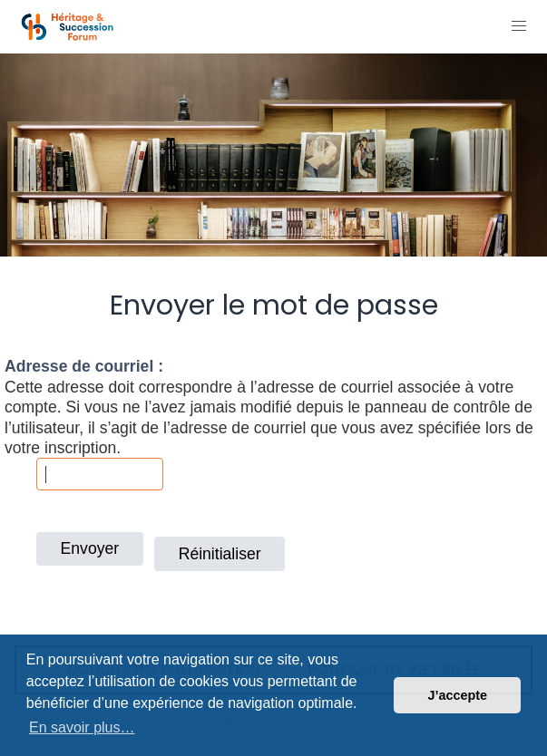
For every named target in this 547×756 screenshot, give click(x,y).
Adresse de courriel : (84, 366)
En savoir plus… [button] (82, 727)
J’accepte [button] (457, 695)
